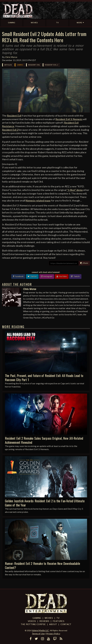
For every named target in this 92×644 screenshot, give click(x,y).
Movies (49, 618)
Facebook (18, 277)
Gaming (20, 65)
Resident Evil (34, 65)
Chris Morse (11, 57)
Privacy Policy (53, 633)
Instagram (47, 277)
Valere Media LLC (40, 630)
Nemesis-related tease (38, 201)
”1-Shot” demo (75, 190)
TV (58, 618)
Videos (32, 621)
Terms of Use (38, 633)
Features (58, 621)
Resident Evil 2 (51, 65)
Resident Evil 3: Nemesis (69, 119)
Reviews (44, 621)
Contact (66, 624)
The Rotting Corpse (33, 624)
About (53, 624)
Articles (8, 65)
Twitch (75, 277)
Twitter (32, 277)
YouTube (62, 277)
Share (84, 263)
